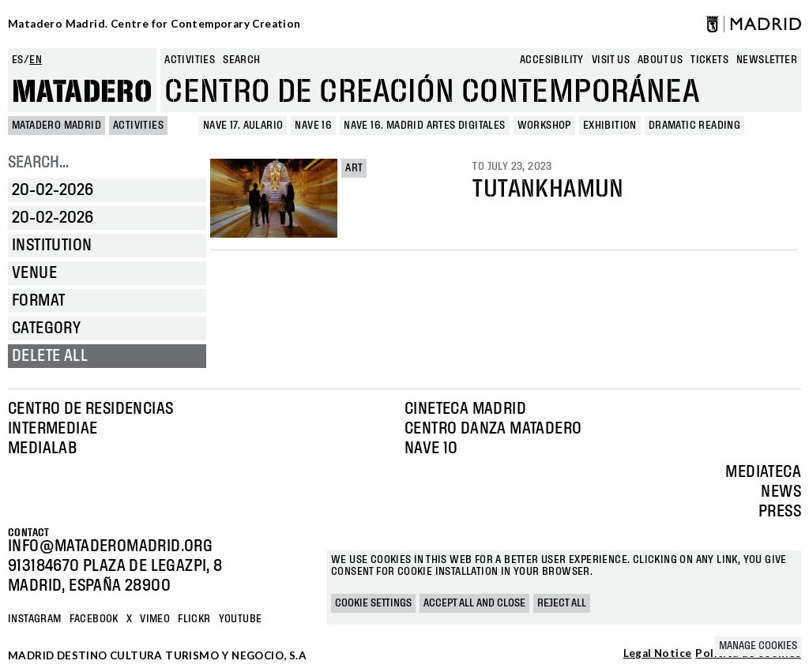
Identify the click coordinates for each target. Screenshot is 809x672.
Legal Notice (658, 654)
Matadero (82, 92)
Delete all (50, 356)
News (781, 492)
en (36, 60)
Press (780, 512)
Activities (190, 60)
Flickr (194, 619)
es (18, 60)
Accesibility (552, 60)
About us (660, 60)
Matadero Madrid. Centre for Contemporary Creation (154, 24)
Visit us (611, 60)
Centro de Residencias (90, 409)
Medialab (42, 449)
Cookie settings (373, 603)
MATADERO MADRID (56, 126)
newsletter (767, 60)
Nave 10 (431, 449)
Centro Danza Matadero (493, 429)
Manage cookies (758, 646)
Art (354, 168)
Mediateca (763, 472)
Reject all (562, 603)
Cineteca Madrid (465, 409)
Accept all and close (474, 603)
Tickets (709, 60)
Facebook (94, 619)
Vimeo (155, 619)
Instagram (35, 619)
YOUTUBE (241, 619)
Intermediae (53, 429)
